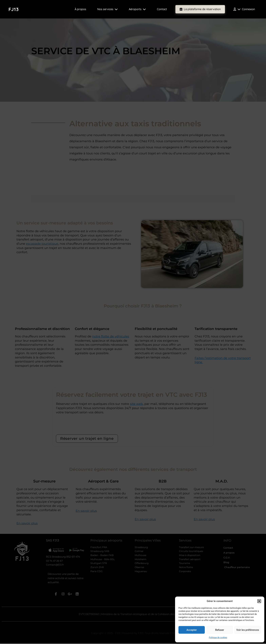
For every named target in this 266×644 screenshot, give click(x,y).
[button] (259, 601)
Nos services (107, 9)
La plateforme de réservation (200, 9)
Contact (162, 9)
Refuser (220, 630)
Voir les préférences (248, 630)
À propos (80, 9)
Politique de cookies (218, 638)
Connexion (244, 9)
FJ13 (14, 9)
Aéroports (137, 9)
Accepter (192, 630)
